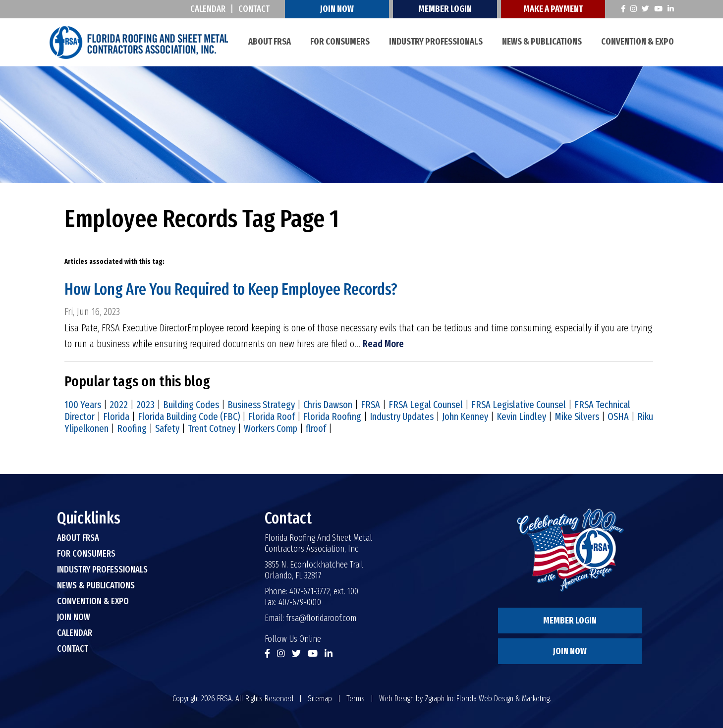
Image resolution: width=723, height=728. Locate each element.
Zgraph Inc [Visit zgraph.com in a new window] (440, 699)
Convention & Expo (638, 42)
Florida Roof (272, 416)
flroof (316, 428)
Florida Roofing (332, 416)
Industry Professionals (436, 42)
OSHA (618, 416)
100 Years (83, 405)
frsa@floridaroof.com (321, 618)
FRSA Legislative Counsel (519, 405)
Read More (383, 344)
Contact (254, 9)
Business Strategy (261, 405)
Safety (167, 428)
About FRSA (270, 42)
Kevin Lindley (521, 416)
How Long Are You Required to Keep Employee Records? (231, 289)
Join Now (337, 9)
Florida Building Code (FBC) (189, 416)
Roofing (132, 428)
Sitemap (320, 699)
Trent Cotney (212, 428)
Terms (356, 699)
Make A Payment (553, 9)
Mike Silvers (577, 416)
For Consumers (340, 42)
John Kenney (465, 416)
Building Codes (191, 405)
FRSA (370, 405)
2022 (119, 405)
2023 (145, 405)
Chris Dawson (328, 405)
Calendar (208, 9)
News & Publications (542, 42)
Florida (116, 416)
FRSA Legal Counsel (426, 405)
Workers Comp (271, 428)
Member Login (445, 9)
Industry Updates (402, 416)
